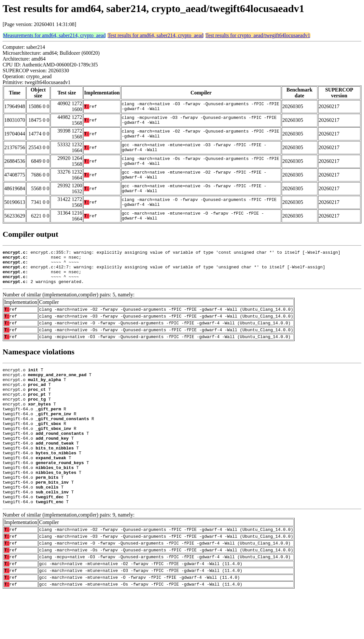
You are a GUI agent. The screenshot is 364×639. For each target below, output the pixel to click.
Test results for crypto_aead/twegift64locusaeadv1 (258, 35)
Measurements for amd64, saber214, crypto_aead (54, 35)
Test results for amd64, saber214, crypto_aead (155, 35)
